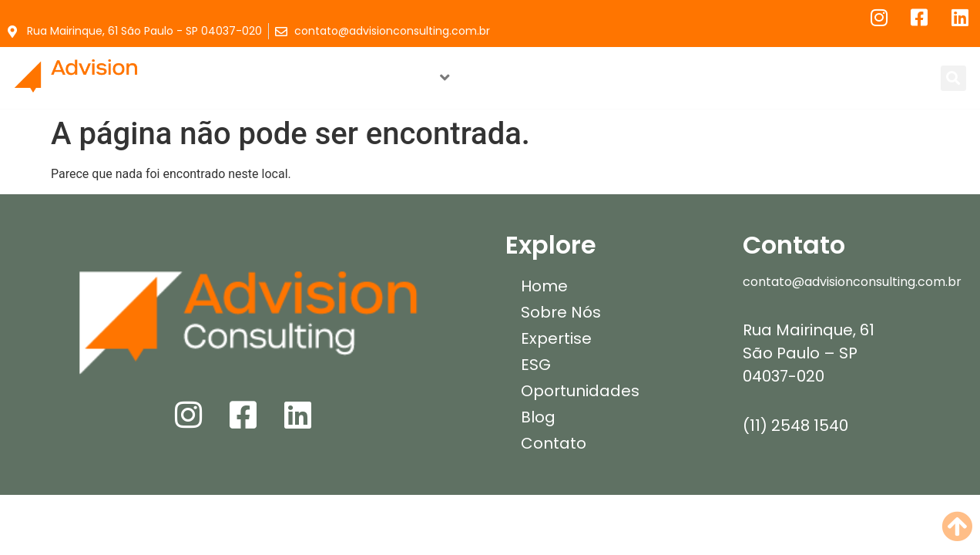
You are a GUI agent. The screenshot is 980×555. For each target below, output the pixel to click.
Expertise (406, 78)
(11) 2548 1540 (795, 425)
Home (194, 78)
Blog (722, 78)
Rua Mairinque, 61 (809, 330)
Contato (812, 78)
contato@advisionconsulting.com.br (852, 282)
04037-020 (784, 376)
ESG (499, 78)
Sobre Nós (289, 78)
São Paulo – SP (800, 353)
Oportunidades (608, 78)
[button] (953, 78)
